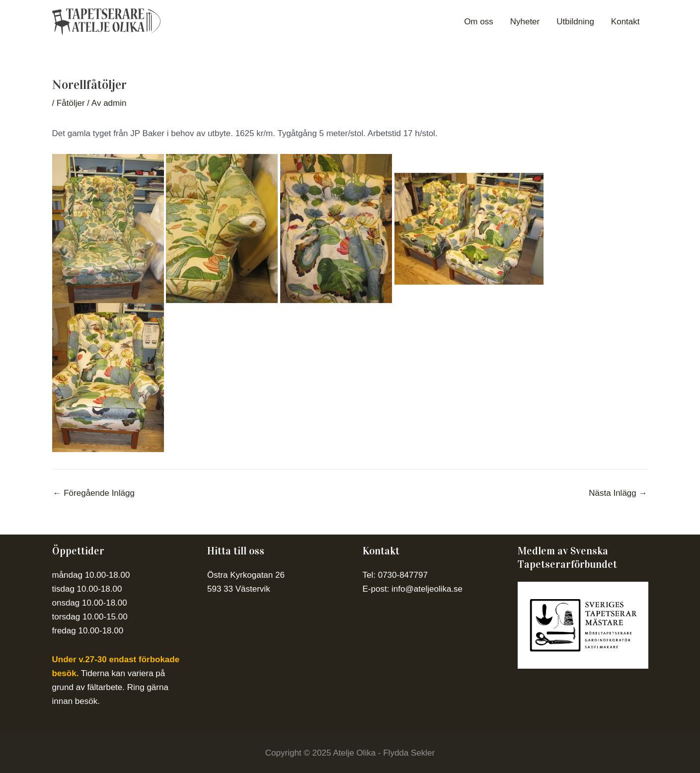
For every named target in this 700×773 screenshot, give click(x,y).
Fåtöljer (71, 103)
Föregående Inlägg (94, 493)
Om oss (479, 22)
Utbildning (575, 22)
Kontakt (625, 22)
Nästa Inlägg (618, 493)
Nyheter (525, 22)
